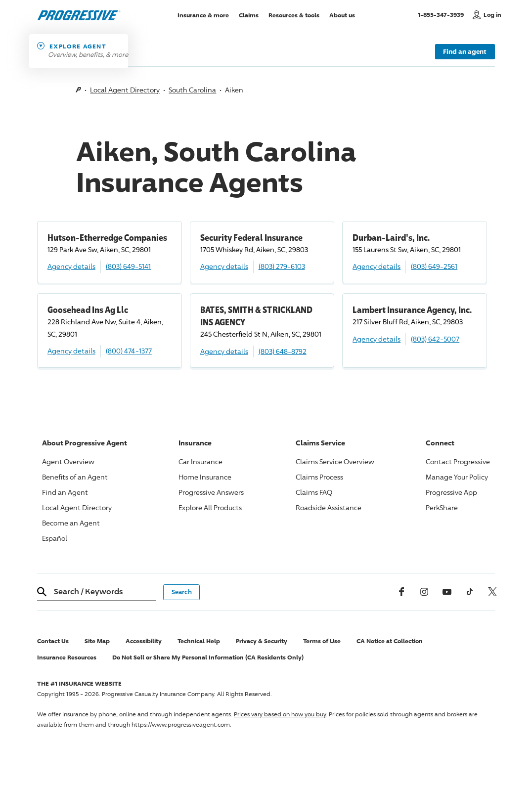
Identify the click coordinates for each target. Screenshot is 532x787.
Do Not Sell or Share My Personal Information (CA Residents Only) (208, 657)
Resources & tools (294, 15)
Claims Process (319, 477)
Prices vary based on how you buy (280, 714)
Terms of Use (322, 641)
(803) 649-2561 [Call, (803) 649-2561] (434, 266)
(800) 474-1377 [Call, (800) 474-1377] (129, 351)
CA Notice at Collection (390, 641)
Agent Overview (68, 461)
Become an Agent (71, 523)
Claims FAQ (314, 492)
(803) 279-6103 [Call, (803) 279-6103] (282, 266)
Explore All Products (210, 507)
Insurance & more (203, 15)
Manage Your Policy (457, 477)
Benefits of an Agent (75, 477)
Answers (211, 492)
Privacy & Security (262, 641)
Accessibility (144, 641)
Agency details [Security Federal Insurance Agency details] (224, 266)
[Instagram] (424, 592)
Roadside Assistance (329, 507)
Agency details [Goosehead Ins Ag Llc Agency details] (71, 351)
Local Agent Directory (125, 90)
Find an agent (465, 51)
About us (342, 15)
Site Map (97, 641)
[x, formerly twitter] (492, 592)
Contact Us (53, 641)
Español (55, 538)
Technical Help (199, 641)
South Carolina (192, 90)
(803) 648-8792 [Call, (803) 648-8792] (283, 351)
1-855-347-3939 (443, 14)
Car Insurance (200, 461)
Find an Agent (65, 492)
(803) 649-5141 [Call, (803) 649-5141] (128, 266)
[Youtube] (447, 592)
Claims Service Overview (335, 461)
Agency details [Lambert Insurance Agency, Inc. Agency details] (377, 339)
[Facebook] (401, 592)
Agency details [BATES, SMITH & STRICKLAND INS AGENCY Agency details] (224, 351)
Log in (492, 15)
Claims (249, 15)
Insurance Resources (67, 657)
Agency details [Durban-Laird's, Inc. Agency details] (377, 266)
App (451, 492)
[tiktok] (470, 592)
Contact (458, 461)
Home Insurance (205, 477)
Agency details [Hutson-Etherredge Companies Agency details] (71, 266)
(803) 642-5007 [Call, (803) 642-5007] (435, 339)
